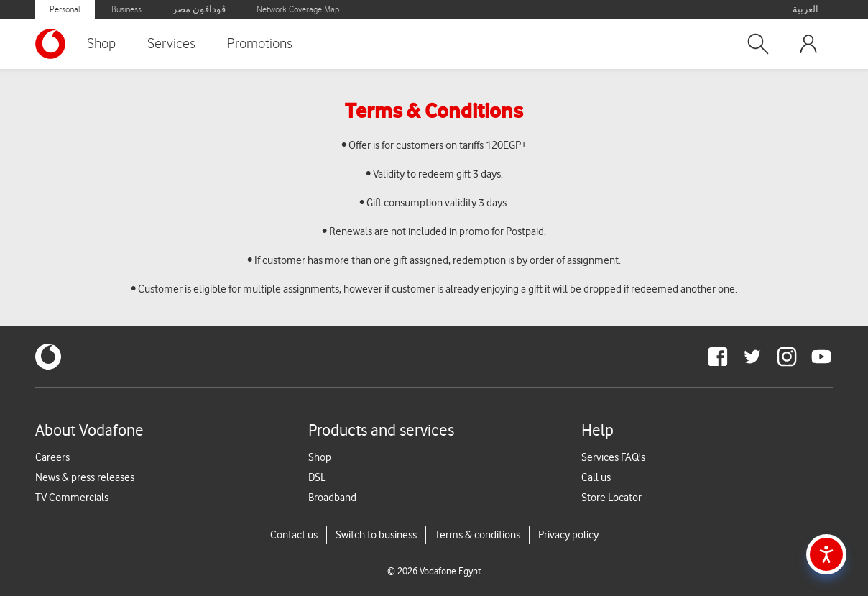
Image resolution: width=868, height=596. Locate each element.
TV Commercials (72, 498)
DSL (317, 477)
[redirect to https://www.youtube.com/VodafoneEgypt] (821, 357)
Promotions (260, 44)
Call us (596, 477)
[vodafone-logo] (48, 357)
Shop (101, 44)
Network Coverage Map (298, 10)
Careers (52, 457)
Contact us (294, 535)
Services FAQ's (613, 457)
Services (171, 44)
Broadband (332, 498)
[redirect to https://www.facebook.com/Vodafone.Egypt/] (718, 357)
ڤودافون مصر (199, 10)
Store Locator (611, 498)
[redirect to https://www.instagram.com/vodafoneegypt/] (787, 357)
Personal (65, 10)
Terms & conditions (477, 535)
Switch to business (376, 535)
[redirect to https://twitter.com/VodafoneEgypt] (752, 357)
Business (126, 10)
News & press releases (85, 477)
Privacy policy (568, 535)
